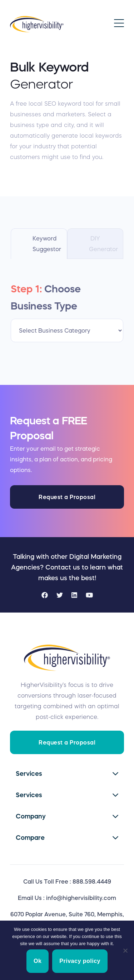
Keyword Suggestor (47, 244)
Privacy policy (80, 961)
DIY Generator (103, 244)
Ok (38, 961)
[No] (125, 950)
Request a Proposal (67, 497)
